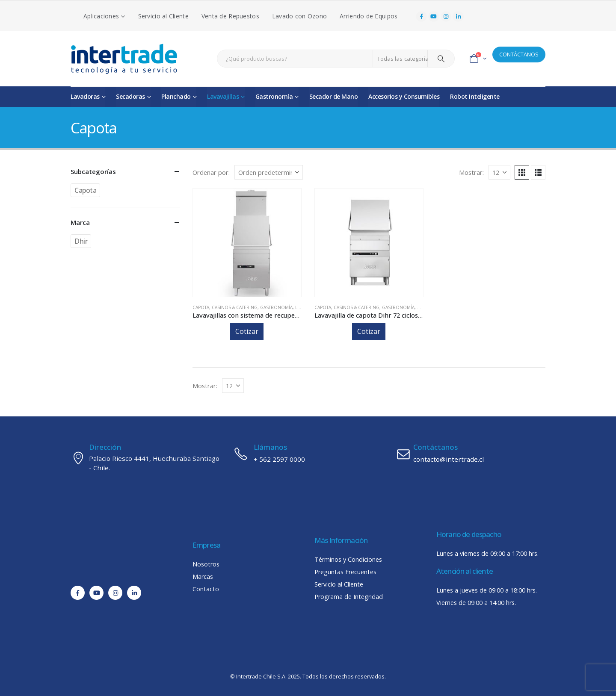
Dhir (81, 241)
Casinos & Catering (235, 307)
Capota (201, 307)
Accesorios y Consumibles (404, 96)
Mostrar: (471, 172)
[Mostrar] (499, 172)
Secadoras (130, 96)
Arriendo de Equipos (369, 16)
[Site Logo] (124, 59)
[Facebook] (421, 17)
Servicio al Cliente (163, 16)
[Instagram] (446, 17)
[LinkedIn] (458, 17)
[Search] (441, 59)
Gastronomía (274, 96)
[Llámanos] (308, 454)
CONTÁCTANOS (519, 54)
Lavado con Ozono (299, 16)
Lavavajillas (223, 96)
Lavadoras (85, 96)
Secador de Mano (334, 96)
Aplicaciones (101, 16)
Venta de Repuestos (230, 16)
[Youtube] (434, 17)
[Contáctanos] (471, 454)
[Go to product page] (247, 243)
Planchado (176, 96)
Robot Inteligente (475, 96)
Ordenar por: (211, 172)
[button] (522, 172)
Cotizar (247, 331)
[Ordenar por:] (269, 172)
